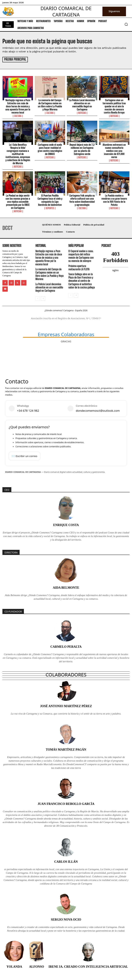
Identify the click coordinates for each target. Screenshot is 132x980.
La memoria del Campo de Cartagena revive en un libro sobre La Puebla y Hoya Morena (50, 104)
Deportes (50, 208)
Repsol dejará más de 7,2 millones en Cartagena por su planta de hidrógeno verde (82, 149)
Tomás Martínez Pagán (66, 749)
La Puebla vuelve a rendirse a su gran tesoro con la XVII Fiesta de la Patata (114, 200)
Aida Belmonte (66, 587)
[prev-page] (38, 298)
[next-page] (43, 298)
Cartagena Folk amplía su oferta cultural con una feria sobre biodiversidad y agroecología (82, 200)
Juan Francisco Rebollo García (66, 803)
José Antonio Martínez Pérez (66, 705)
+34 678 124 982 (28, 410)
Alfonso (37, 966)
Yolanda (14, 966)
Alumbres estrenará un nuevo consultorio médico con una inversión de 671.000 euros (114, 150)
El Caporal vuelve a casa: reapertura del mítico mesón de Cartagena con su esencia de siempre (81, 255)
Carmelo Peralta (66, 646)
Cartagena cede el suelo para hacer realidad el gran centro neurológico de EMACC (50, 149)
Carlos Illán (66, 861)
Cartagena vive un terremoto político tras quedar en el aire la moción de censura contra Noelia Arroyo (114, 106)
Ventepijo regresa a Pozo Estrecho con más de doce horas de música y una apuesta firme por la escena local (18, 106)
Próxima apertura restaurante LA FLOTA (79, 267)
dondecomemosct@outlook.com (98, 410)
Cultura (18, 116)
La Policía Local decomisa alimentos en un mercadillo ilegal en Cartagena (82, 104)
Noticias (82, 112)
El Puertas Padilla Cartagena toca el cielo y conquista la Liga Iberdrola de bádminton (50, 200)
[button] (126, 24)
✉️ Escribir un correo (24, 456)
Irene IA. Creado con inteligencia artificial (88, 966)
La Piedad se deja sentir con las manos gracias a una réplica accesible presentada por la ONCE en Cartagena (18, 201)
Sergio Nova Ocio (66, 919)
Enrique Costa (66, 524)
